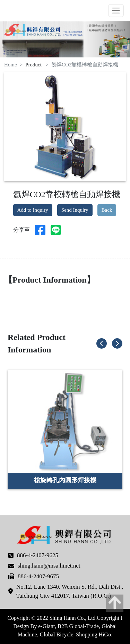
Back (107, 210)
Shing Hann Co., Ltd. (31, 10)
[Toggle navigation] (116, 11)
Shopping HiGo (93, 634)
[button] (102, 343)
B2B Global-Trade (78, 626)
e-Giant (46, 626)
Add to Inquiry (33, 210)
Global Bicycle (57, 634)
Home (11, 65)
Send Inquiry (75, 210)
